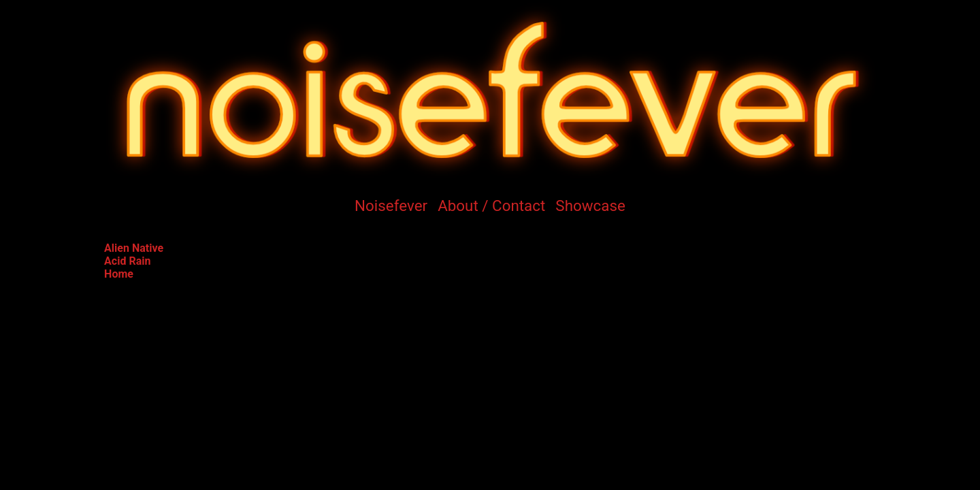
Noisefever (391, 206)
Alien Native (134, 248)
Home (119, 274)
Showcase (590, 206)
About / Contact (491, 206)
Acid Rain (127, 261)
